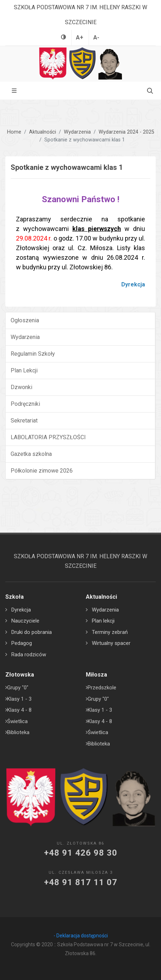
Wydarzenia (77, 132)
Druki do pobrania (32, 632)
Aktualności (43, 132)
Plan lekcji (103, 621)
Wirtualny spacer (111, 643)
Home (14, 132)
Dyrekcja (21, 610)
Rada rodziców (29, 655)
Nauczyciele (25, 621)
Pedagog (22, 643)
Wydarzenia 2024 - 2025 (126, 132)
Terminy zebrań (110, 632)
